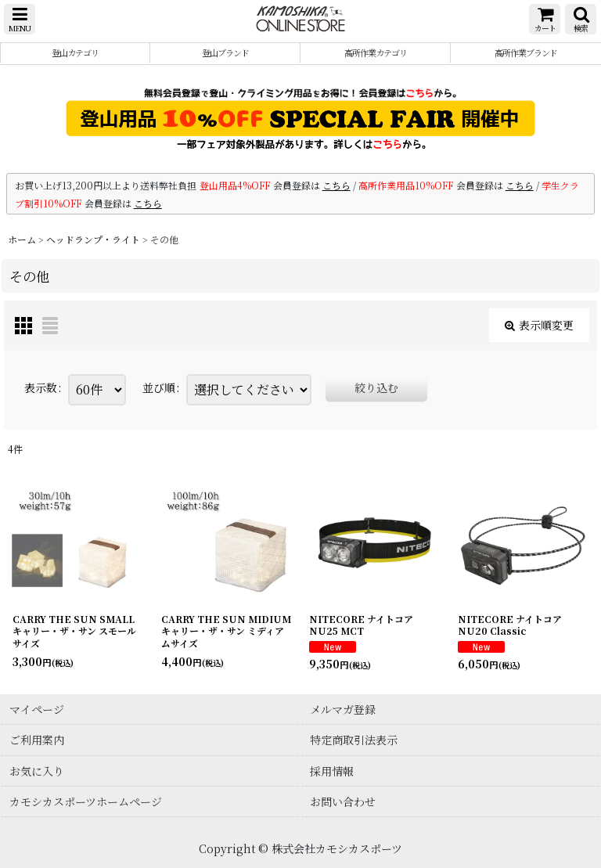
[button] (20, 19)
